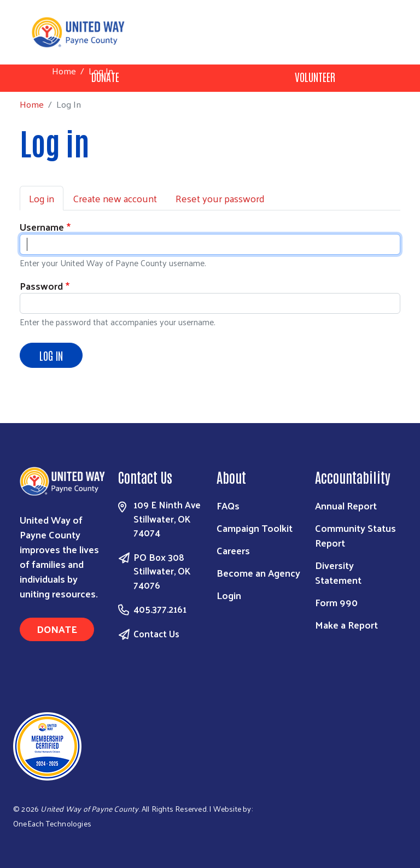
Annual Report (346, 505)
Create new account (115, 198)
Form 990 (336, 602)
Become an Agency (258, 573)
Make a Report (346, 624)
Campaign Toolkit (255, 528)
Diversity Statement (338, 572)
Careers (233, 550)
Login (229, 595)
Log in (42, 198)
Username (42, 227)
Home (64, 71)
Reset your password (220, 198)
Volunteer (315, 77)
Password (41, 286)
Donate (57, 629)
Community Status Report (355, 535)
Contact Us (156, 634)
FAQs (228, 505)
